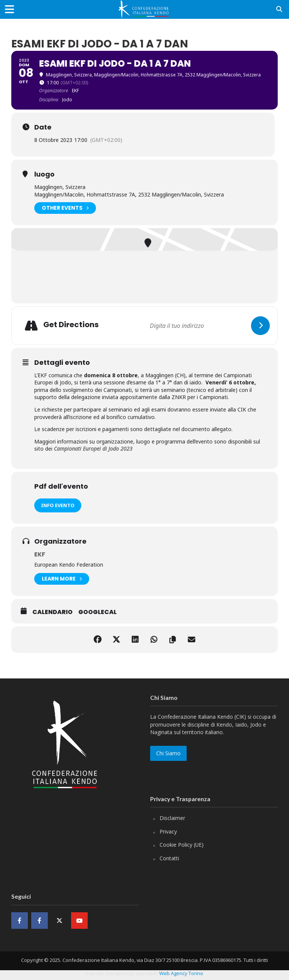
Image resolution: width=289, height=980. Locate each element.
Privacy (168, 831)
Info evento (58, 505)
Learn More (62, 579)
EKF (40, 554)
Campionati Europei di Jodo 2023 (93, 449)
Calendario (52, 612)
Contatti (169, 858)
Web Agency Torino (181, 973)
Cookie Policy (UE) (182, 845)
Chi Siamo (168, 753)
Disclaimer (172, 818)
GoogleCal (97, 612)
